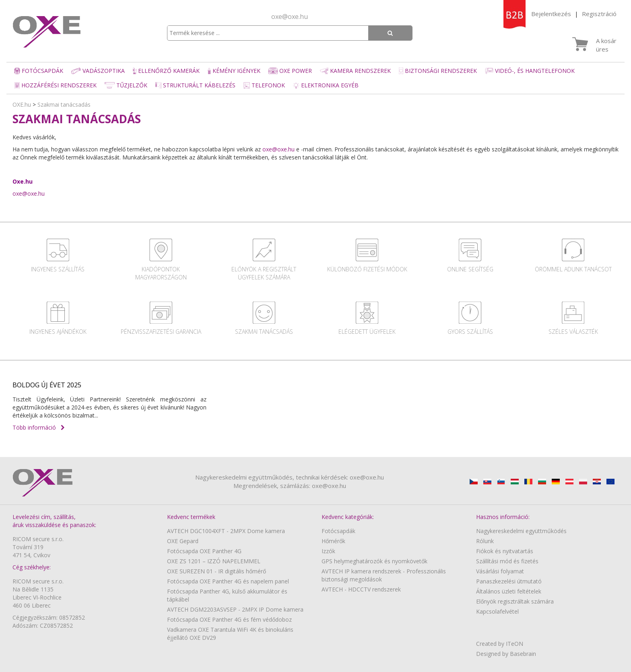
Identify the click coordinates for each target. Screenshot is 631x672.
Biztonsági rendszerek (438, 71)
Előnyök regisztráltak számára (515, 601)
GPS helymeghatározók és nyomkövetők (374, 561)
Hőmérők (333, 541)
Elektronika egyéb (326, 85)
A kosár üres (606, 45)
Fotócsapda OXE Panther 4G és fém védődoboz (229, 619)
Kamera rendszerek (355, 71)
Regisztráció (599, 14)
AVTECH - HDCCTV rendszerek (361, 589)
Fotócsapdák (39, 71)
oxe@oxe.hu (290, 17)
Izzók (328, 551)
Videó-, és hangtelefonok (530, 71)
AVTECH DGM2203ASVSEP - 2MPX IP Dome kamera (235, 609)
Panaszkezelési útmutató (509, 581)
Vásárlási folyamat (500, 571)
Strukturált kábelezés (195, 85)
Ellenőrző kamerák (166, 71)
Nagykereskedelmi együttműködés (521, 531)
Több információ (39, 427)
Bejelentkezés (551, 14)
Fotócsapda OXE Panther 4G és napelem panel (228, 581)
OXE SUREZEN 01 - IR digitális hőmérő (217, 571)
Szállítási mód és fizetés (507, 561)
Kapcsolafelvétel (497, 611)
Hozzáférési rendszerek (56, 85)
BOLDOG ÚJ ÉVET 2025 (47, 385)
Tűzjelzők (126, 85)
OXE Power (290, 71)
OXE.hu (22, 104)
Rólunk (485, 541)
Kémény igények (234, 71)
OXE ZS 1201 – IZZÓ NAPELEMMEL (214, 561)
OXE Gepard (183, 541)
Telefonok (264, 85)
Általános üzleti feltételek (509, 591)
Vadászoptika (98, 71)
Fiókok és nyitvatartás (505, 551)
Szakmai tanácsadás (64, 104)
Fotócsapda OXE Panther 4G (204, 551)
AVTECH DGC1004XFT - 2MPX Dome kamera (226, 531)
